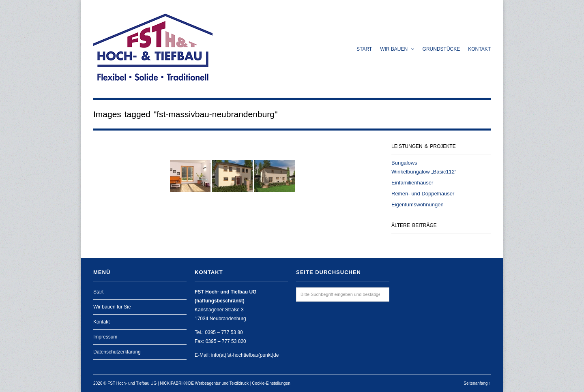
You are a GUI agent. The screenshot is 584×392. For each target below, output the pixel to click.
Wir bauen (397, 49)
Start (364, 49)
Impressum (105, 337)
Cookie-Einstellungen (271, 383)
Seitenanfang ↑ (477, 383)
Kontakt (479, 49)
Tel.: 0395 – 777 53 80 (219, 332)
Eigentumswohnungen (418, 205)
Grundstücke (441, 49)
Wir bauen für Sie (112, 307)
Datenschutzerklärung (117, 352)
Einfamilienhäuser (412, 183)
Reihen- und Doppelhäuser (423, 194)
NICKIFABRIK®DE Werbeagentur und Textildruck (204, 383)
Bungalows (404, 163)
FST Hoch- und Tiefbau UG (132, 383)
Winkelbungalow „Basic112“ (424, 172)
